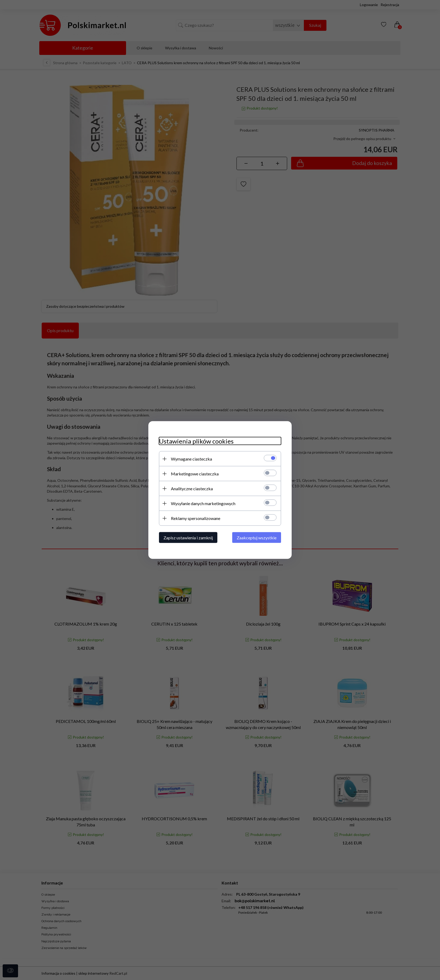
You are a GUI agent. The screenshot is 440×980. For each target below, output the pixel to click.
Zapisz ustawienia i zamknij (188, 538)
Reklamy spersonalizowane (196, 518)
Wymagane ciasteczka (191, 459)
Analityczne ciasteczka (192, 489)
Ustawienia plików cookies (196, 441)
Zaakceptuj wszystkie (257, 538)
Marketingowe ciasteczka (195, 474)
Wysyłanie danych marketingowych (203, 503)
